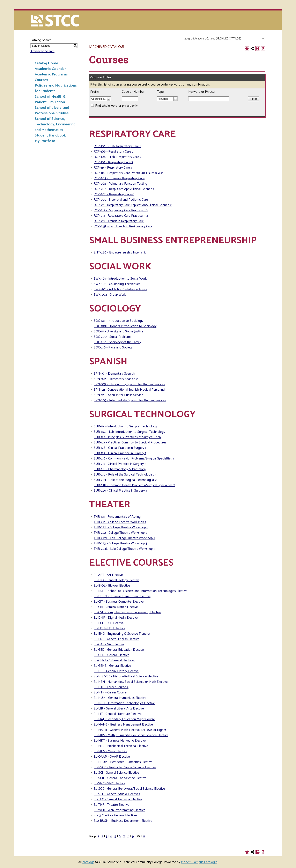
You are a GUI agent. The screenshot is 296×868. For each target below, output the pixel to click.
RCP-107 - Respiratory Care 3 (113, 162)
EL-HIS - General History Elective (116, 671)
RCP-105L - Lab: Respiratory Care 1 (117, 146)
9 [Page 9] (133, 836)
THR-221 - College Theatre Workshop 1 (120, 522)
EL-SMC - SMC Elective (109, 783)
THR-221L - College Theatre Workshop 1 (121, 527)
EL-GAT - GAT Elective (109, 644)
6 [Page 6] (120, 836)
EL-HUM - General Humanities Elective (120, 698)
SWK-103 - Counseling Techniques (117, 284)
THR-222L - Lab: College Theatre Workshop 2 (124, 538)
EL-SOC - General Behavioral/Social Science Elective (129, 789)
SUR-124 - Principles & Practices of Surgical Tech (127, 437)
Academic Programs (51, 74)
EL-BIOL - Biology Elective (112, 586)
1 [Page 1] (98, 836)
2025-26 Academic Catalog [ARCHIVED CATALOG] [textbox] (213, 39)
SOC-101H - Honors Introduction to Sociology (125, 326)
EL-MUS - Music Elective (110, 751)
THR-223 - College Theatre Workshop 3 (120, 543)
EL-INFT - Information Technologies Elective (124, 703)
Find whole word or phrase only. (117, 106)
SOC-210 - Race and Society (113, 348)
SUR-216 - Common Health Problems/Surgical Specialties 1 (134, 459)
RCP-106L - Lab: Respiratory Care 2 (118, 157)
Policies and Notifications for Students (56, 88)
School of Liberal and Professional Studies (52, 111)
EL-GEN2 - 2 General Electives (114, 660)
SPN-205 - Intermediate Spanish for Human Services (130, 400)
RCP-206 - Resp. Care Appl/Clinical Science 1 (124, 189)
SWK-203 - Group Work (110, 295)
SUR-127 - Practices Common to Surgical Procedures (130, 443)
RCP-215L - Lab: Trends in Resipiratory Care (123, 226)
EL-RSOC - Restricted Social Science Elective (125, 767)
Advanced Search (42, 51)
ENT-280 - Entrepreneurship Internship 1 (121, 253)
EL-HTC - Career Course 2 (111, 687)
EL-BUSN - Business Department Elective (122, 596)
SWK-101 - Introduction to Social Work (120, 279)
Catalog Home (46, 63)
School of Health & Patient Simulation (50, 99)
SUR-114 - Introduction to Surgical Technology (125, 426)
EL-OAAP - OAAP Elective (112, 757)
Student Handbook (50, 135)
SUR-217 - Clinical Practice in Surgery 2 (120, 464)
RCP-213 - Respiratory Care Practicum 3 (121, 216)
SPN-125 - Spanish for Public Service (118, 395)
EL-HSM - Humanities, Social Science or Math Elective (131, 682)
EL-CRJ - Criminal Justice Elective (116, 607)
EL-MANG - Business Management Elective (123, 725)
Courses (41, 80)
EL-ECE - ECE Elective (109, 623)
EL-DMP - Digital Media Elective (116, 618)
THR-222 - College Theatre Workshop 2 (120, 533)
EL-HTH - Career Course (110, 693)
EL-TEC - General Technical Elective (118, 799)
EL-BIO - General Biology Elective (117, 580)
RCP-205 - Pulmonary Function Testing (120, 184)
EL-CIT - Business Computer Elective (119, 602)
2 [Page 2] (102, 836)
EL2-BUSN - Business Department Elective (123, 821)
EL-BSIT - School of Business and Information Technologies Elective (140, 591)
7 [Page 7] (124, 836)
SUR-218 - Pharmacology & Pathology (120, 469)
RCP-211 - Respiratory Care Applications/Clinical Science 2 (133, 205)
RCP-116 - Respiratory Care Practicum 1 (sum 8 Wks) (129, 173)
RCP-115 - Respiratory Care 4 (113, 168)
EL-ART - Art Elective (108, 575)
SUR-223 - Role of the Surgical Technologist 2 (125, 480)
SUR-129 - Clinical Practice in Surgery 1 (120, 453)
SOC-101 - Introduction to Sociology (119, 321)
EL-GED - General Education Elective (119, 650)
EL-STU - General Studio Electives (117, 794)
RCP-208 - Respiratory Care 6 (114, 194)
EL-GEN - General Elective (111, 655)
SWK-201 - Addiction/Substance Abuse (120, 289)
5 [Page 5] (115, 836)
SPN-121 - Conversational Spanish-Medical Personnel (129, 390)
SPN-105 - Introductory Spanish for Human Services (129, 384)
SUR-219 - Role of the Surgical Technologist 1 (125, 475)
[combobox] (224, 39)
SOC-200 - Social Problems (113, 337)
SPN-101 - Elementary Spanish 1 (115, 374)
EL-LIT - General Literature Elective (118, 714)
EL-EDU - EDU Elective (109, 628)
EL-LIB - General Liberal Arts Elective (119, 709)
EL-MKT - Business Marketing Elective (120, 741)
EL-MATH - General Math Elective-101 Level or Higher (130, 730)
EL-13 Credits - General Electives (116, 815)
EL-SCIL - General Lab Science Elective (120, 778)
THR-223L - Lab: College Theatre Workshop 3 (124, 549)
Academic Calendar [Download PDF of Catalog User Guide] (50, 69)
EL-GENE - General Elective (112, 666)
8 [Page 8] (128, 836)
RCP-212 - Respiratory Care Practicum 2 (121, 210)
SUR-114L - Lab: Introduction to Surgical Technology (129, 432)
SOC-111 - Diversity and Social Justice (119, 332)
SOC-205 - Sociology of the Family (117, 342)
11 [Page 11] (144, 836)
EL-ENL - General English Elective (116, 639)
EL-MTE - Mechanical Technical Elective (121, 746)
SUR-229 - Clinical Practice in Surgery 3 (120, 491)
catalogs (88, 862)
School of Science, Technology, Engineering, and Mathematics (55, 124)
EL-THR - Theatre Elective (112, 805)
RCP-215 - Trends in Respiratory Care (119, 221)
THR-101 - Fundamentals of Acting (117, 517)
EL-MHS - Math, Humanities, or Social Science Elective (131, 735)
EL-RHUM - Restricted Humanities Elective (123, 762)
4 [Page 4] (111, 836)
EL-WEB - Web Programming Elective (119, 810)
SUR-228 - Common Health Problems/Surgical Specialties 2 (134, 485)
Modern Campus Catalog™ (199, 862)
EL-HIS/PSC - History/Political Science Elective (126, 676)
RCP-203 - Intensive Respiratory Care (119, 178)
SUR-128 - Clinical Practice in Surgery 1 (120, 448)
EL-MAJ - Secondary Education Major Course (124, 719)
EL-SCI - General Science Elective (116, 773)
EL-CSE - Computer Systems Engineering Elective (127, 612)
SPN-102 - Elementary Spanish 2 (116, 379)
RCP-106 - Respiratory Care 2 (114, 152)
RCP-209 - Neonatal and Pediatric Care (121, 200)
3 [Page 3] (107, 836)
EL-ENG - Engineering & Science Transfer (122, 634)
